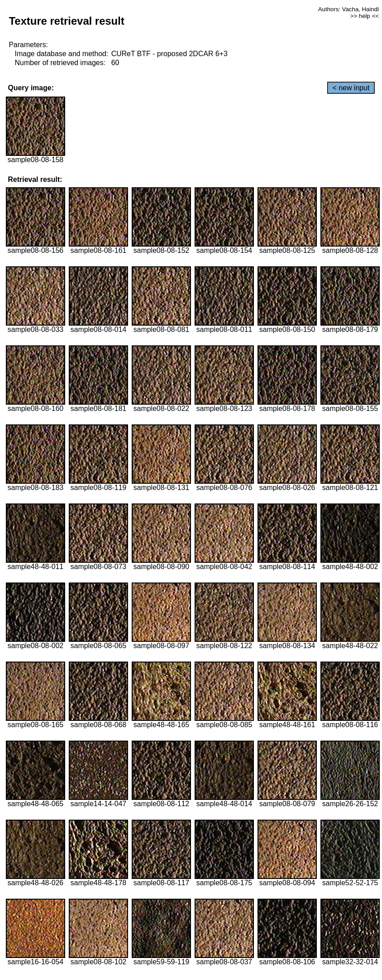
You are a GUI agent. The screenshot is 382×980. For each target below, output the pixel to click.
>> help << (364, 16)
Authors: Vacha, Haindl (349, 9)
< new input (351, 88)
